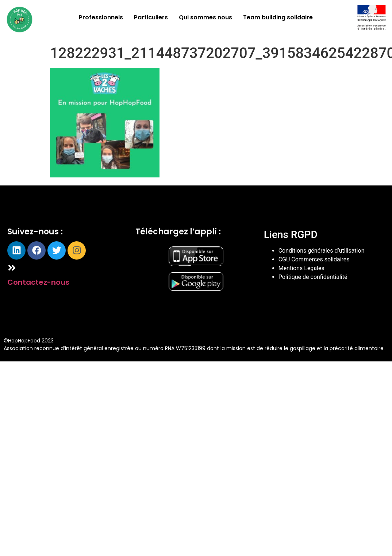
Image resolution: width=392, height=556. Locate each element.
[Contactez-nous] (12, 268)
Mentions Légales (301, 268)
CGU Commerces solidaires (314, 259)
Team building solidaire (278, 17)
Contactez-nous (38, 282)
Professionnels (101, 17)
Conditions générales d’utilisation (322, 251)
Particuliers (151, 17)
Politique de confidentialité (313, 277)
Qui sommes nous (205, 17)
